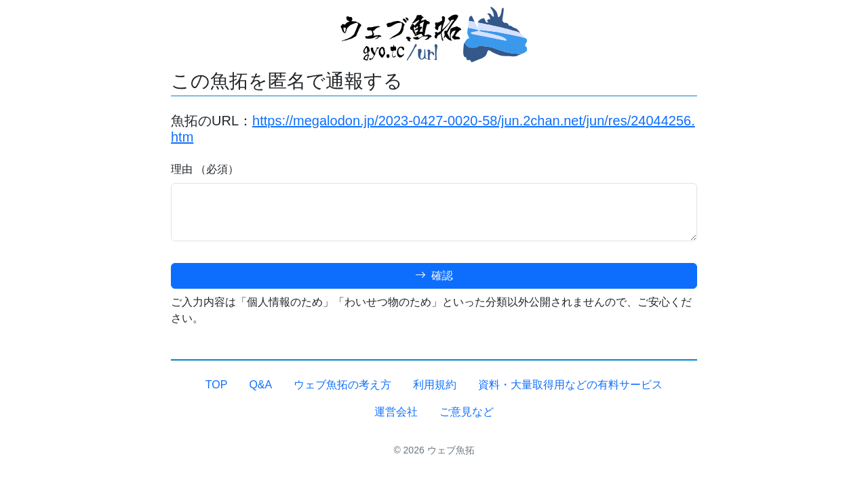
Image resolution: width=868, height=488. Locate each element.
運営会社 (396, 412)
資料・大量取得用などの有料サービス (570, 385)
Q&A (260, 385)
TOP (217, 385)
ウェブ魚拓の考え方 (342, 385)
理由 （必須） (205, 169)
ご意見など (467, 412)
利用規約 (435, 385)
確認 (434, 276)
